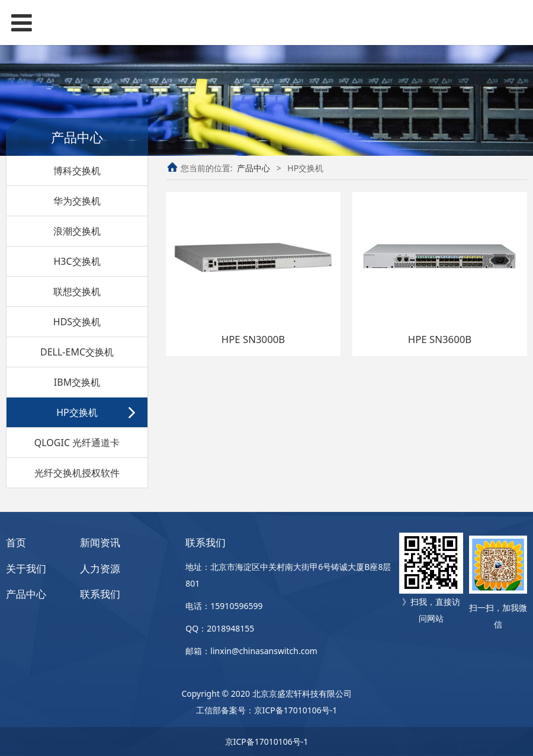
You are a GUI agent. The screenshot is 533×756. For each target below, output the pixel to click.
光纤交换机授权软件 (77, 473)
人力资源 (100, 568)
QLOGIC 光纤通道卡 (77, 443)
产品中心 (253, 168)
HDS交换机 (77, 322)
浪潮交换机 (77, 231)
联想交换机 (77, 291)
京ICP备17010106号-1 (296, 710)
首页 (16, 542)
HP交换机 (77, 412)
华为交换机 (77, 201)
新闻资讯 (100, 542)
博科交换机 (77, 171)
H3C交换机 (77, 261)
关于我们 (26, 568)
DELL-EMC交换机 (77, 352)
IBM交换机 (77, 382)
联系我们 (100, 594)
